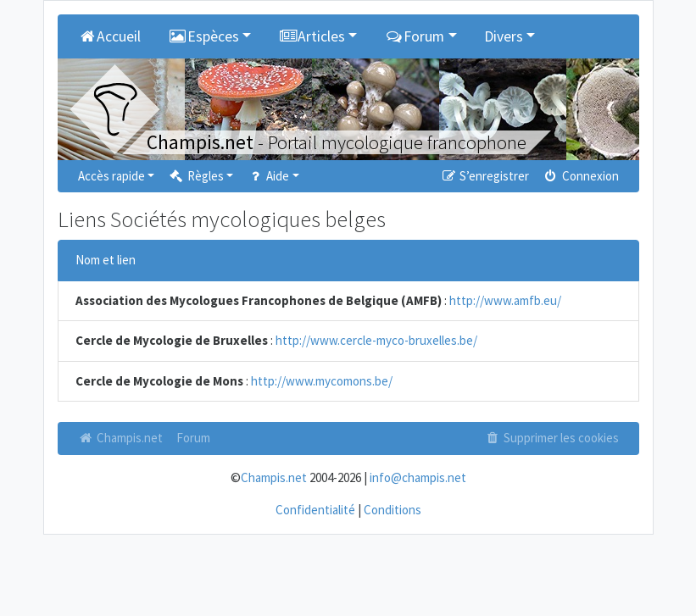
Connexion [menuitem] (580, 176)
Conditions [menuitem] (393, 510)
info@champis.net (418, 477)
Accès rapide (111, 176)
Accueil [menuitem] (110, 36)
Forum (193, 438)
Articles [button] (312, 36)
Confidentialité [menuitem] (315, 510)
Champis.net (120, 438)
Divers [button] (504, 36)
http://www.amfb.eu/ (505, 300)
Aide (267, 176)
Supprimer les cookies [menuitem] (551, 438)
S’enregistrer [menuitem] (485, 176)
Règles (195, 176)
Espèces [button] (203, 36)
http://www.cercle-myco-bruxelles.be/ (376, 340)
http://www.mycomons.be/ (322, 381)
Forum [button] (414, 36)
